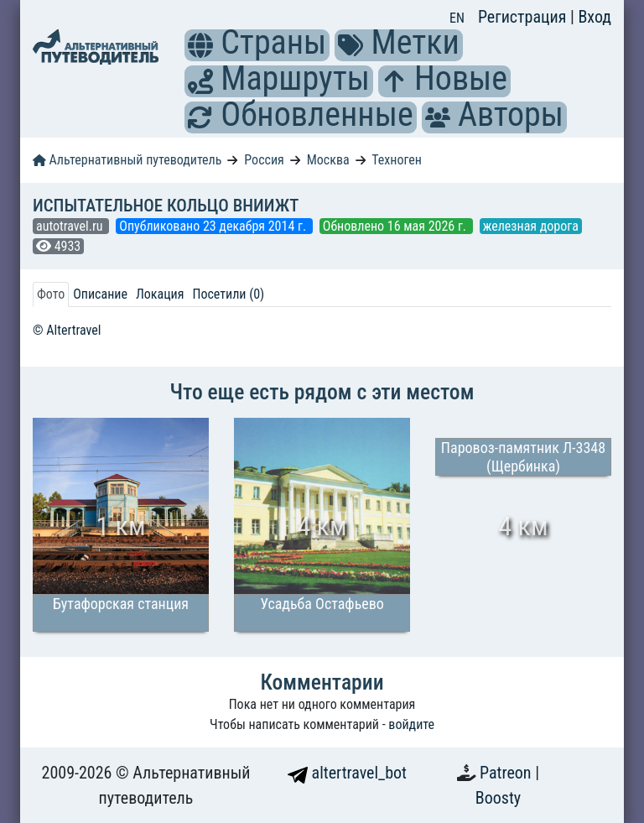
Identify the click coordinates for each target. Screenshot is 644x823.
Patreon (507, 773)
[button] (200, 45)
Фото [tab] (51, 294)
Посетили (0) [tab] (228, 294)
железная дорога (531, 226)
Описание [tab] (100, 294)
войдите (411, 724)
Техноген (397, 160)
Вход (595, 17)
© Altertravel (67, 330)
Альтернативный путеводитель (127, 160)
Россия (264, 160)
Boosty (498, 798)
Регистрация (524, 17)
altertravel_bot (347, 773)
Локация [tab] (160, 294)
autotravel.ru (71, 226)
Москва (328, 160)
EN (457, 18)
